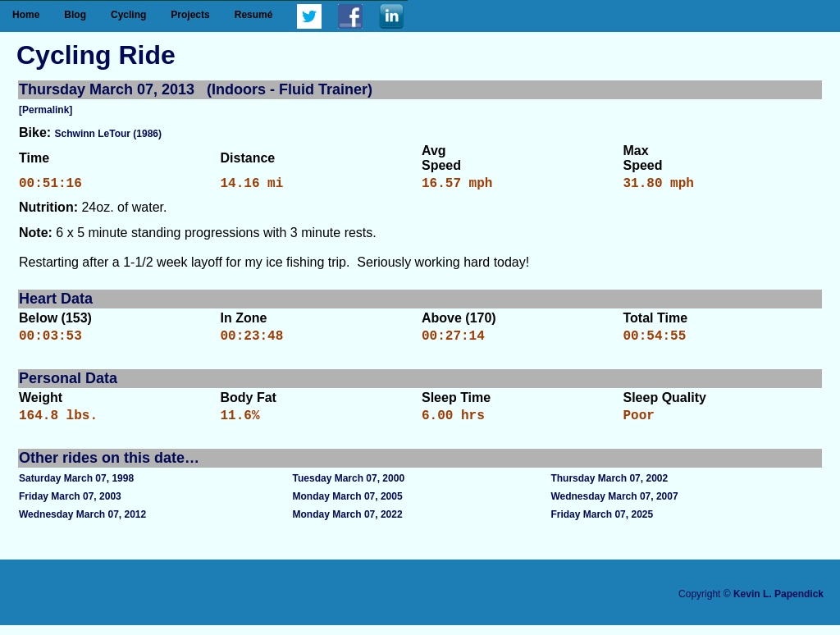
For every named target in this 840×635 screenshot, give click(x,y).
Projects (190, 15)
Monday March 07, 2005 (348, 506)
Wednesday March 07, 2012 (82, 524)
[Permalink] (46, 110)
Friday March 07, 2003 (70, 506)
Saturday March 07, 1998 (76, 488)
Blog (75, 15)
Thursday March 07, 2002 (609, 488)
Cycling (128, 15)
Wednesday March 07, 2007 (614, 506)
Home (26, 15)
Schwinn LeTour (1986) (108, 134)
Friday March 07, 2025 (602, 524)
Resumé (254, 15)
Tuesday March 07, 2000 (349, 488)
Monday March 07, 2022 (348, 524)
